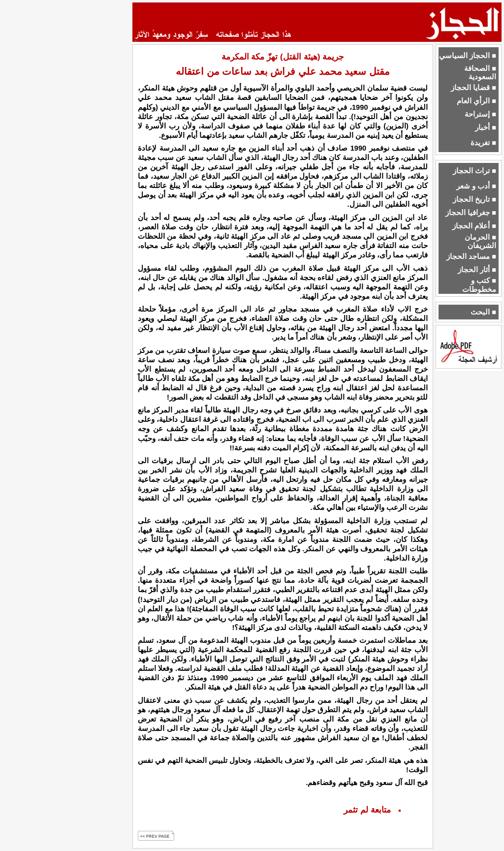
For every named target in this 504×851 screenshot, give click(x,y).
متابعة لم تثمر (367, 810)
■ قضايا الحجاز (473, 88)
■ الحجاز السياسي (468, 56)
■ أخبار (486, 127)
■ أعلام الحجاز (474, 226)
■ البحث (483, 312)
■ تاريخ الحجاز (474, 199)
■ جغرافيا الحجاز (471, 213)
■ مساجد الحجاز (471, 256)
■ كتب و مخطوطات (479, 285)
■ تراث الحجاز (474, 171)
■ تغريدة (483, 143)
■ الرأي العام (476, 101)
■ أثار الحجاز (477, 270)
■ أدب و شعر (476, 186)
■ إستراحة (480, 114)
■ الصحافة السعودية (480, 73)
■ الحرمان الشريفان (480, 241)
